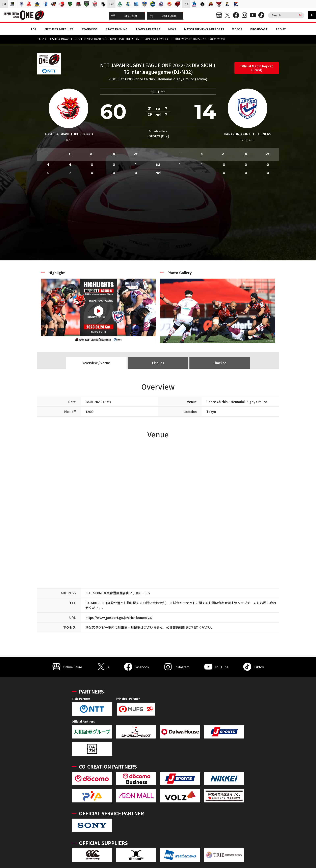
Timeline (220, 363)
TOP (33, 29)
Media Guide (163, 16)
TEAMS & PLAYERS (148, 29)
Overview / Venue (96, 363)
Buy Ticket (124, 16)
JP (312, 15)
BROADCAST (259, 29)
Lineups (158, 363)
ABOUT (281, 29)
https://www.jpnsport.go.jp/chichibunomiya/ (119, 617)
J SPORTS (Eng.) (158, 136)
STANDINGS (89, 29)
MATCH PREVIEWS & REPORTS (204, 29)
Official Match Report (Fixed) (257, 68)
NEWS (172, 29)
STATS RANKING (116, 29)
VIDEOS (237, 29)
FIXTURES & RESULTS (59, 29)
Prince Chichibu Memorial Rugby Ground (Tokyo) (170, 79)
